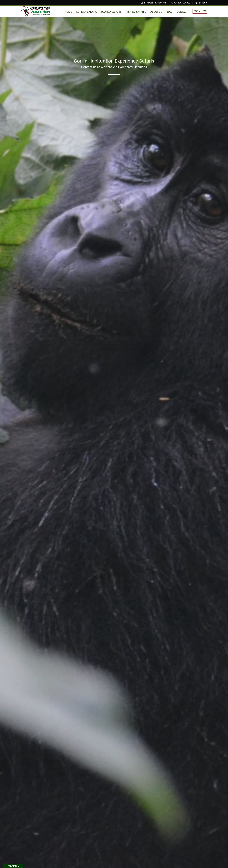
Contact (182, 12)
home (68, 12)
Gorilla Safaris (87, 12)
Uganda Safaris (111, 12)
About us (156, 12)
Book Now (200, 11)
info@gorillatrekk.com (155, 3)
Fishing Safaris (136, 12)
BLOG (169, 12)
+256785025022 (182, 3)
